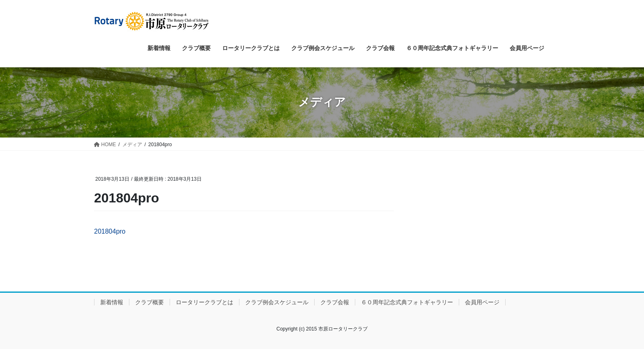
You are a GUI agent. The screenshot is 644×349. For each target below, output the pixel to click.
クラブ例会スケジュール (277, 302)
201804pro (110, 231)
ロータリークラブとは (205, 302)
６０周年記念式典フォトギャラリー (407, 302)
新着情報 (112, 302)
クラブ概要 (149, 302)
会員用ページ (482, 302)
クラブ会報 (335, 302)
